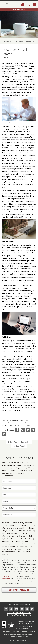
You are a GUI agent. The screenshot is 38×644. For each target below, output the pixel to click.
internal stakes (7, 423)
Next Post (12, 442)
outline (25, 423)
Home (6, 41)
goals (26, 420)
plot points (5, 425)
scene (23, 425)
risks (19, 425)
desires (9, 420)
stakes (29, 425)
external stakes (18, 420)
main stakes (17, 423)
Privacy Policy (7, 576)
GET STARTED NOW (19, 590)
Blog (12, 41)
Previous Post (19, 446)
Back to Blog (26, 442)
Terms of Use (6, 579)
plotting (13, 425)
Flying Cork (26, 641)
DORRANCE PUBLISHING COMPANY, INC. (19, 613)
